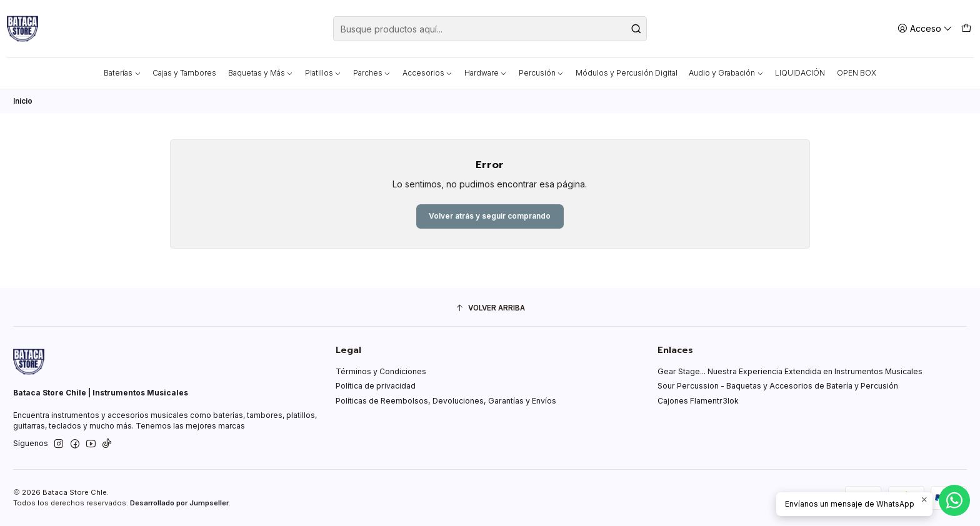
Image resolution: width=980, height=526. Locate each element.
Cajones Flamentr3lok (698, 401)
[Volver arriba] (490, 309)
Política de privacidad (376, 386)
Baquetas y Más (261, 73)
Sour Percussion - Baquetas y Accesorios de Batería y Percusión (778, 386)
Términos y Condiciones (381, 371)
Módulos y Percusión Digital (627, 73)
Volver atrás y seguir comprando (490, 216)
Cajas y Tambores (184, 73)
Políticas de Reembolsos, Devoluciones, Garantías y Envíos (446, 401)
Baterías (122, 73)
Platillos (323, 73)
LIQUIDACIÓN (800, 73)
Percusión (542, 73)
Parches (372, 73)
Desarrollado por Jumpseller (179, 503)
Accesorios (428, 73)
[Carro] (966, 28)
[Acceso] (925, 28)
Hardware (486, 73)
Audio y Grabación (726, 73)
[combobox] (490, 29)
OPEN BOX (857, 73)
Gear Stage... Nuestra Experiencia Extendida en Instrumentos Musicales (790, 371)
